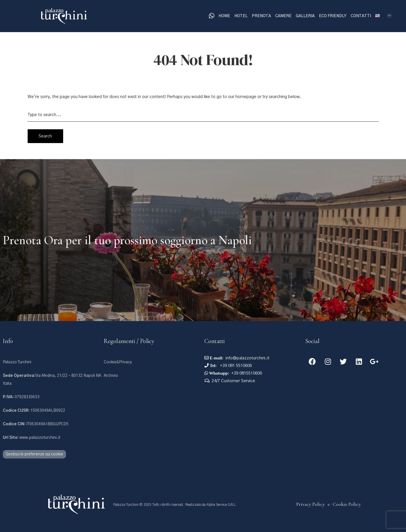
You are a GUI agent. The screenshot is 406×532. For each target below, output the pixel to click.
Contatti (361, 16)
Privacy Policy (311, 504)
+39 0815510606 (247, 373)
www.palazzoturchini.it (32, 438)
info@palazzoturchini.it (248, 358)
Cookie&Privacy (118, 362)
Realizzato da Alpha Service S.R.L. (211, 505)
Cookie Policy (347, 504)
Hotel (241, 16)
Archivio (111, 376)
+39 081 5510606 (235, 366)
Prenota (261, 16)
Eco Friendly (333, 16)
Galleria (305, 16)
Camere (283, 16)
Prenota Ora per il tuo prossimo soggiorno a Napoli (127, 240)
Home (224, 16)
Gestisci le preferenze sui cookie (34, 454)
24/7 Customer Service (233, 381)
